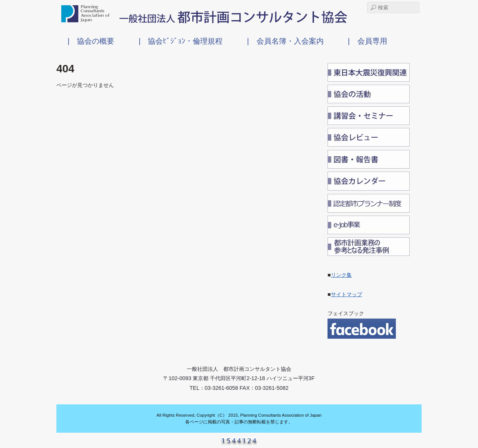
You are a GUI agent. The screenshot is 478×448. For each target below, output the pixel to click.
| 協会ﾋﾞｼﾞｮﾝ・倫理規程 (181, 41)
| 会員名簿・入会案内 (285, 41)
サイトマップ (347, 294)
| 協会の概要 (91, 41)
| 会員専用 (368, 41)
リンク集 (341, 275)
